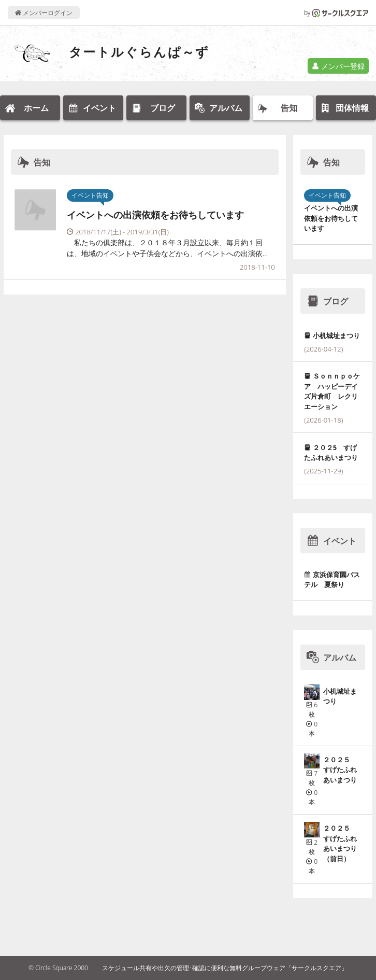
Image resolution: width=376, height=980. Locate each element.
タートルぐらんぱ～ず (139, 52)
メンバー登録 (338, 66)
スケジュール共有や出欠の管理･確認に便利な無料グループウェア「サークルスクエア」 (225, 968)
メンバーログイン (44, 13)
